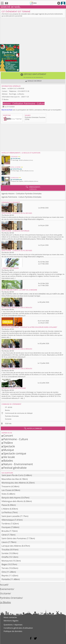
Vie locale (9, 457)
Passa (4, 505)
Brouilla (5, 531)
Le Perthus (7, 512)
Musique (9, 450)
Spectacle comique (15, 453)
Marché (4, 110)
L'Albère (5, 509)
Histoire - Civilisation (13, 103)
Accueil (4, 585)
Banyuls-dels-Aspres (11, 498)
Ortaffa (5, 557)
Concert (8, 436)
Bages (4, 564)
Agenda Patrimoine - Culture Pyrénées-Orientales (21, 197)
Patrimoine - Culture (34, 103)
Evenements (7, 589)
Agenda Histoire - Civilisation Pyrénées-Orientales (22, 194)
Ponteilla (6, 579)
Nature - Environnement (18, 464)
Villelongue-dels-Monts (12, 501)
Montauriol (7, 561)
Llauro (5, 542)
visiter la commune (33, 428)
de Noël (10, 110)
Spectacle (9, 446)
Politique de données (13, 631)
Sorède (5, 553)
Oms (4, 572)
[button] (33, 76)
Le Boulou (5, 602)
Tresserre (6, 486)
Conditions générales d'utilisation (18, 628)
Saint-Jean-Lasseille (11, 516)
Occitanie (8, 419)
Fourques (6, 527)
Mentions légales (11, 621)
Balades (8, 461)
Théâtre (8, 443)
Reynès (5, 576)
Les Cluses (6, 490)
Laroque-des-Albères (11, 546)
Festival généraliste (15, 468)
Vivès (4, 494)
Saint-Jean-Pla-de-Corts (12, 475)
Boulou (7, 410)
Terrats (5, 568)
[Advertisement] (33, 31)
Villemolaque (8, 520)
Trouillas (6, 550)
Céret (4, 535)
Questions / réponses (13, 625)
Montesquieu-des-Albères (14, 483)
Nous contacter (10, 617)
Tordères (6, 524)
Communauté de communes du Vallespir (19, 413)
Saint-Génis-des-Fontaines (14, 538)
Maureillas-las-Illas (10, 479)
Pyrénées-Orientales (12, 416)
